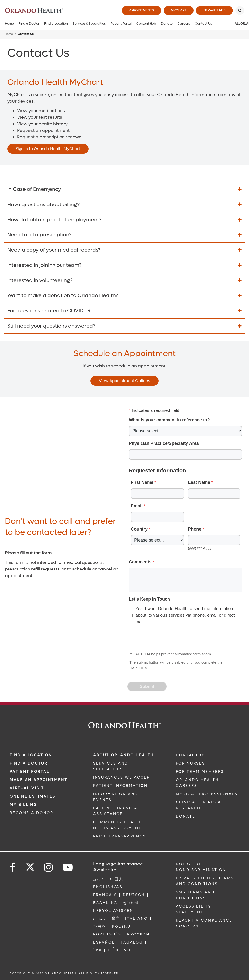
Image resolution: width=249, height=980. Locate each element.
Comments (140, 562)
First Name (142, 482)
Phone (195, 529)
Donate (167, 23)
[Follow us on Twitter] (30, 865)
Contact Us (203, 23)
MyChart (179, 10)
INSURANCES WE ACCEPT (123, 777)
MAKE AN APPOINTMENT (39, 780)
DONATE (186, 816)
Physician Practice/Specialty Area (164, 443)
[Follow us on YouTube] (68, 868)
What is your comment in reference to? (169, 420)
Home (9, 23)
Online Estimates (33, 796)
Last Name (199, 482)
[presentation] (165, 639)
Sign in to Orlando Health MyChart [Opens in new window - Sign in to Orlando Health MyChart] (48, 149)
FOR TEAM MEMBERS (200, 772)
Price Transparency (120, 836)
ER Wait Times (214, 10)
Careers (184, 23)
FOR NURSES (190, 763)
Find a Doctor (29, 23)
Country (139, 529)
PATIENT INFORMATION (120, 786)
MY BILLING (23, 805)
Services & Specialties (89, 23)
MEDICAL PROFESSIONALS (207, 794)
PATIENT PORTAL (30, 772)
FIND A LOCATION (31, 755)
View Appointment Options (124, 381)
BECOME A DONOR (31, 813)
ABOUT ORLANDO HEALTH (124, 755)
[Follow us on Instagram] (49, 868)
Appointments (142, 10)
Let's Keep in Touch (149, 599)
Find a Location (56, 23)
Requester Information (157, 470)
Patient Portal (121, 23)
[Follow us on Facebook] (13, 868)
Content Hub (146, 23)
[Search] (240, 10)
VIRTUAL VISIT (27, 788)
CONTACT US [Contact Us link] (191, 755)
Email (137, 506)
